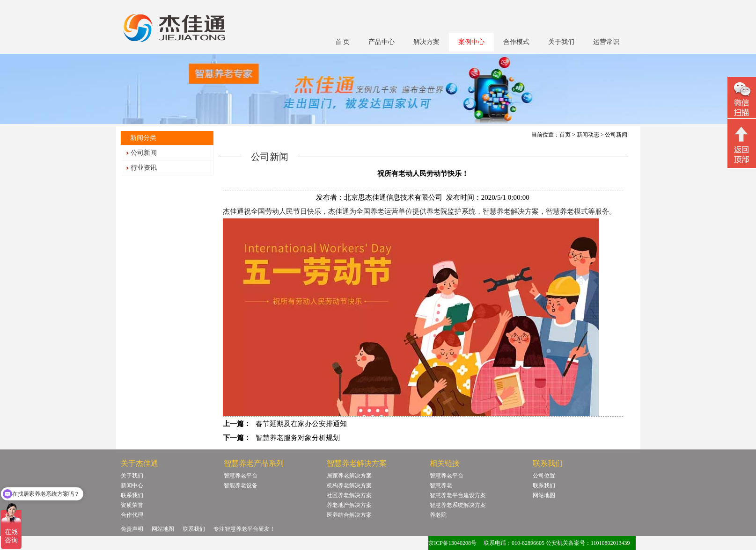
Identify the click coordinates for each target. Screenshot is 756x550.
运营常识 (606, 42)
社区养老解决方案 (349, 495)
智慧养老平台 (241, 476)
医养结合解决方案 (349, 515)
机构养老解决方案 (349, 485)
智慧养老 (441, 485)
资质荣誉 (132, 505)
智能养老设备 (241, 485)
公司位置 (544, 476)
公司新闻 (144, 153)
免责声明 (132, 529)
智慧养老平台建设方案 (458, 495)
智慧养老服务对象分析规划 (298, 438)
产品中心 (382, 42)
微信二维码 (742, 99)
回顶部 (742, 145)
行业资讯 (144, 168)
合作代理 (132, 515)
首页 (565, 135)
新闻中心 (132, 485)
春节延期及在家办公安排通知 (301, 424)
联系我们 (132, 495)
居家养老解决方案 (349, 476)
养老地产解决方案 (349, 505)
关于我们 (561, 42)
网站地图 (544, 495)
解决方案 (426, 42)
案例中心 (471, 42)
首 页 (343, 42)
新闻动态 (588, 135)
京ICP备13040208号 (452, 543)
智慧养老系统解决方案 (458, 505)
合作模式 (516, 42)
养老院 (438, 515)
